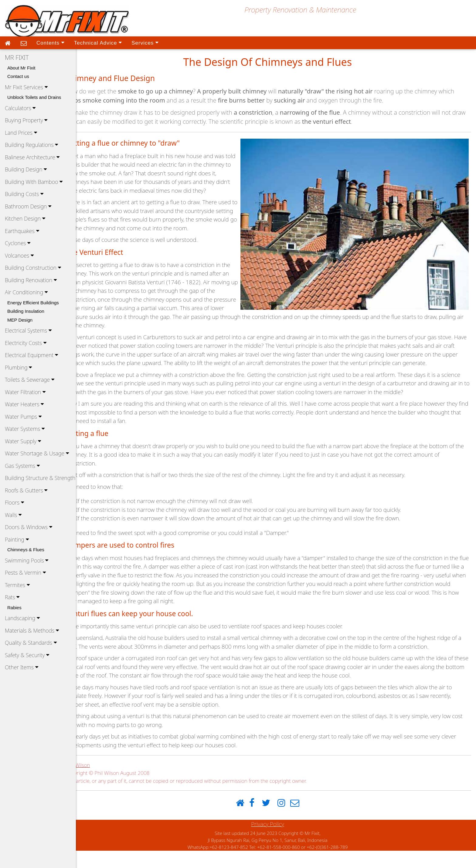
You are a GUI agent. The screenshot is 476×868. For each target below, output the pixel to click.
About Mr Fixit (21, 68)
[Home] (248, 821)
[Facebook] (260, 821)
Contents (50, 42)
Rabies (14, 608)
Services (145, 42)
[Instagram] (290, 821)
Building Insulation (26, 311)
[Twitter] (274, 821)
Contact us (18, 76)
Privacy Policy (276, 841)
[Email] (303, 821)
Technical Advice (98, 42)
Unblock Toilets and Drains (34, 97)
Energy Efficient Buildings (33, 303)
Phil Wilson (95, 782)
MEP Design (20, 320)
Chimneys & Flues (26, 550)
